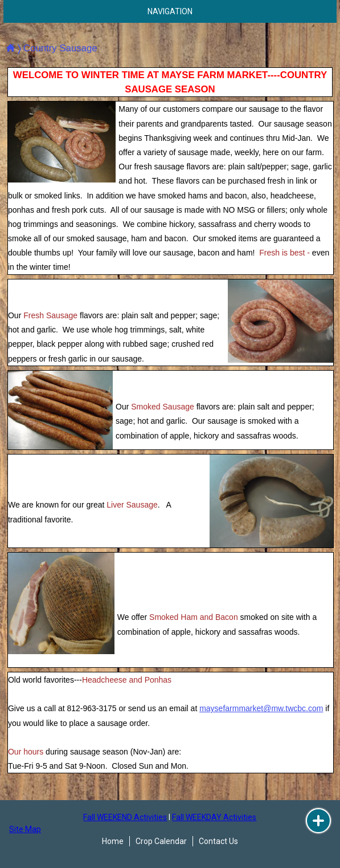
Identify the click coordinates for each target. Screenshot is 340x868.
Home (113, 841)
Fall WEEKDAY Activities (214, 817)
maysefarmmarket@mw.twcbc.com (261, 708)
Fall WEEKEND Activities (125, 817)
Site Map (25, 829)
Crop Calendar (161, 841)
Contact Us (218, 841)
